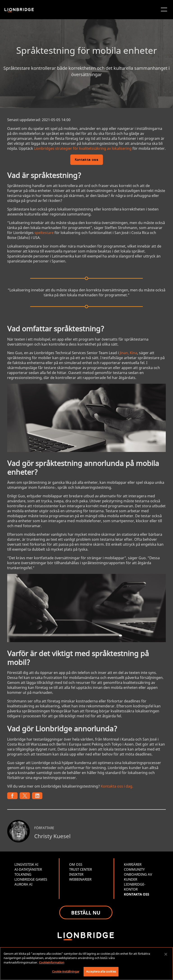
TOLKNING (23, 874)
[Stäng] (166, 954)
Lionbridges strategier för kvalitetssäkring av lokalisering (83, 148)
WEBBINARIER (80, 879)
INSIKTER (76, 874)
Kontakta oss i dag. (117, 786)
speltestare (44, 233)
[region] (86, 964)
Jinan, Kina (128, 353)
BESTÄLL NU (86, 912)
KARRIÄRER (133, 864)
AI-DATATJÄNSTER (28, 869)
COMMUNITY (134, 869)
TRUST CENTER (81, 869)
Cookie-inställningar (66, 971)
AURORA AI (23, 884)
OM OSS (76, 864)
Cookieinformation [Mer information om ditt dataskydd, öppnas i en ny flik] (52, 962)
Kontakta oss (87, 160)
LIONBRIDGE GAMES (31, 879)
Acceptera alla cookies (101, 971)
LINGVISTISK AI (26, 864)
